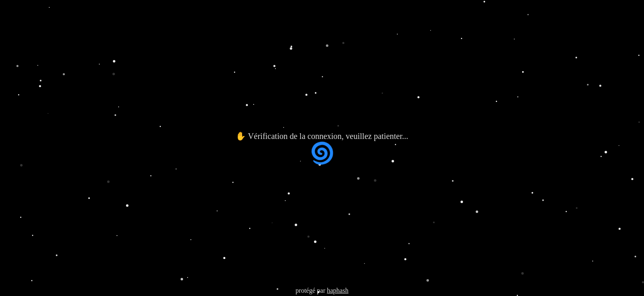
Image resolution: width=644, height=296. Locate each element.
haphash (337, 290)
